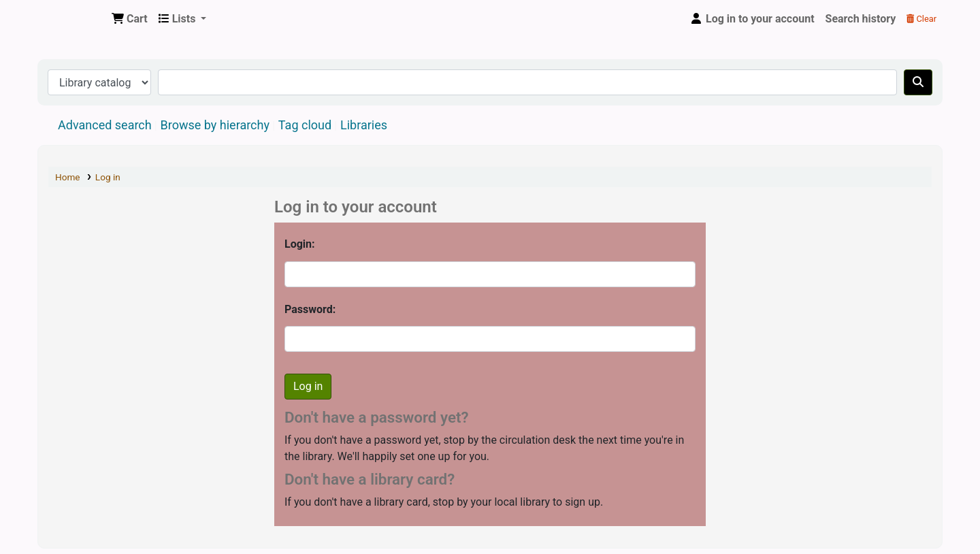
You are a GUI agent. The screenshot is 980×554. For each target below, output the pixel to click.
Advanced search (105, 125)
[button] (130, 19)
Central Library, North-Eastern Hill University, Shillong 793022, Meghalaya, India (72, 19)
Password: (310, 309)
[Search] (918, 82)
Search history (861, 19)
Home (68, 177)
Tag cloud (305, 125)
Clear (921, 19)
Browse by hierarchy (215, 125)
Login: (300, 244)
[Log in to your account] (752, 19)
